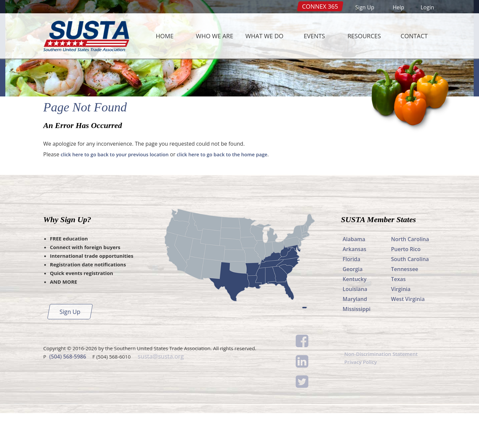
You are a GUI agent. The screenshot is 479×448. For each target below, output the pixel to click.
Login (427, 7)
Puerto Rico (406, 284)
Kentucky (355, 314)
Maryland (355, 334)
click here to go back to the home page (236, 189)
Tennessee (405, 304)
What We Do (264, 36)
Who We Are (215, 36)
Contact (414, 36)
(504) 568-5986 (68, 391)
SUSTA (84, 36)
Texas (399, 314)
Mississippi (357, 344)
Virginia (401, 324)
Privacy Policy (362, 398)
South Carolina (410, 294)
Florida (351, 294)
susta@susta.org (160, 391)
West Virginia (408, 334)
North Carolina (410, 274)
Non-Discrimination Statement (384, 389)
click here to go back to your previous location (119, 189)
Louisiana (355, 324)
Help (398, 7)
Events (314, 36)
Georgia (353, 304)
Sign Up (365, 7)
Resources (364, 36)
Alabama (354, 274)
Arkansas (354, 284)
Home (164, 36)
